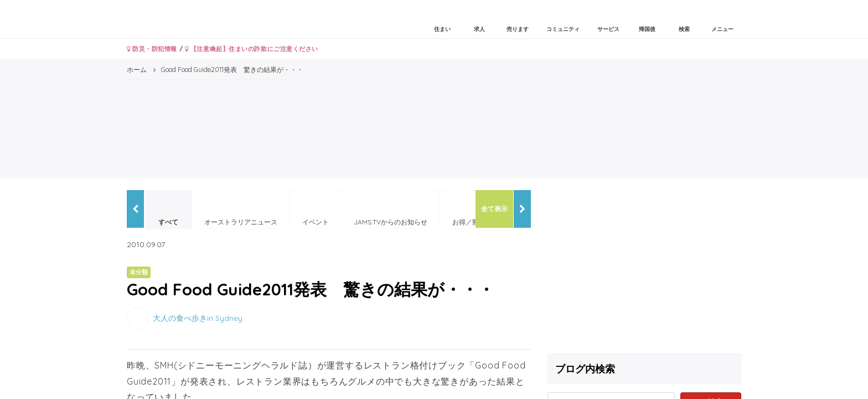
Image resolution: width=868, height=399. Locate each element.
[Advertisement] (644, 268)
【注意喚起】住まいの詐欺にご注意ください (252, 49)
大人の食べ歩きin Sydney (198, 318)
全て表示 (494, 209)
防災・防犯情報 (152, 49)
